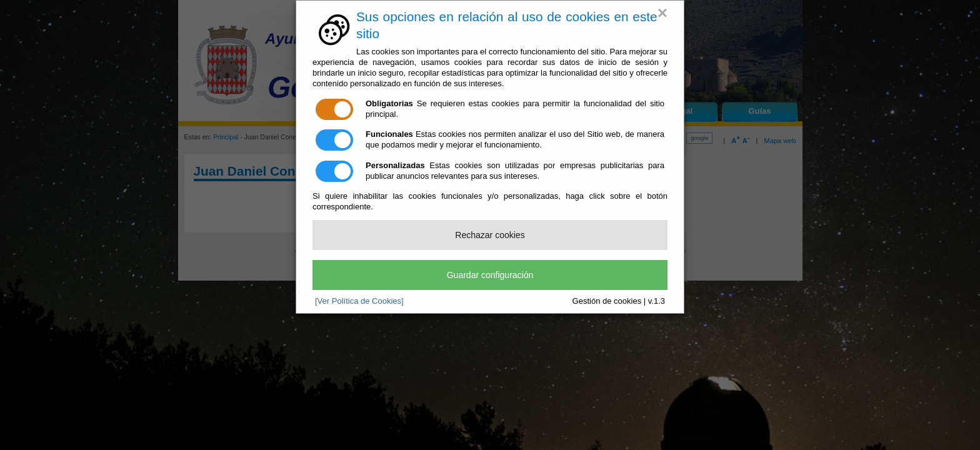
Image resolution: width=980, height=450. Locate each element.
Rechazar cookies (490, 235)
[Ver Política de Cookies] (359, 301)
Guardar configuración (490, 275)
